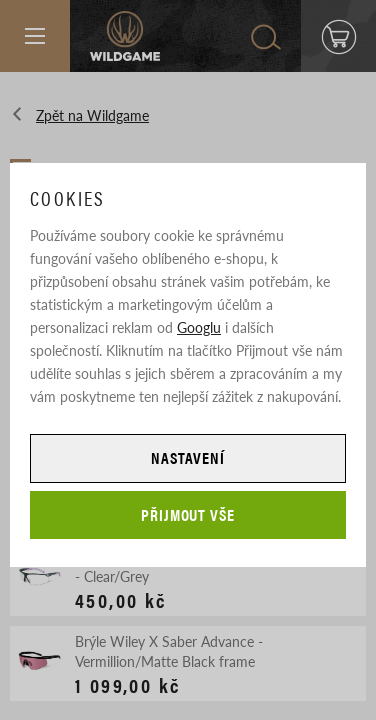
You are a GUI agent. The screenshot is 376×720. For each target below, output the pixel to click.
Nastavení (188, 457)
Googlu (199, 327)
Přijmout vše (188, 514)
